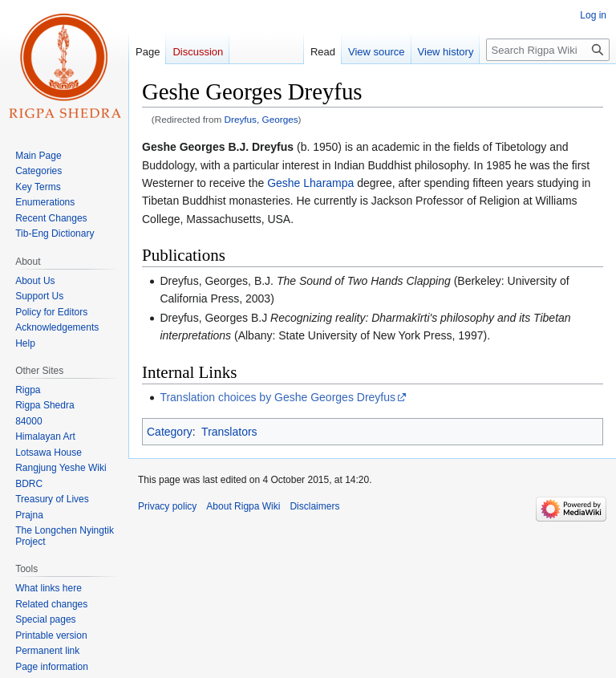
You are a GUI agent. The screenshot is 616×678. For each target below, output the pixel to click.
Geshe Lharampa (310, 183)
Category (170, 432)
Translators (229, 432)
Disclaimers (314, 506)
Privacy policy (167, 506)
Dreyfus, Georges (261, 119)
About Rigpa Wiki (243, 506)
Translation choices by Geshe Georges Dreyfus (278, 397)
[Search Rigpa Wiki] (548, 50)
